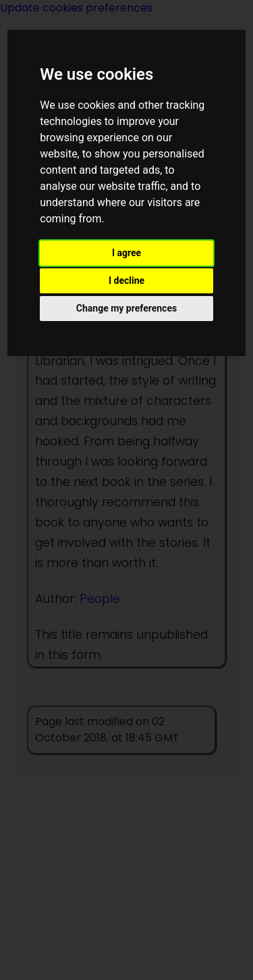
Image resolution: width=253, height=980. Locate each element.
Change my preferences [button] (126, 308)
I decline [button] (126, 280)
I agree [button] (126, 253)
